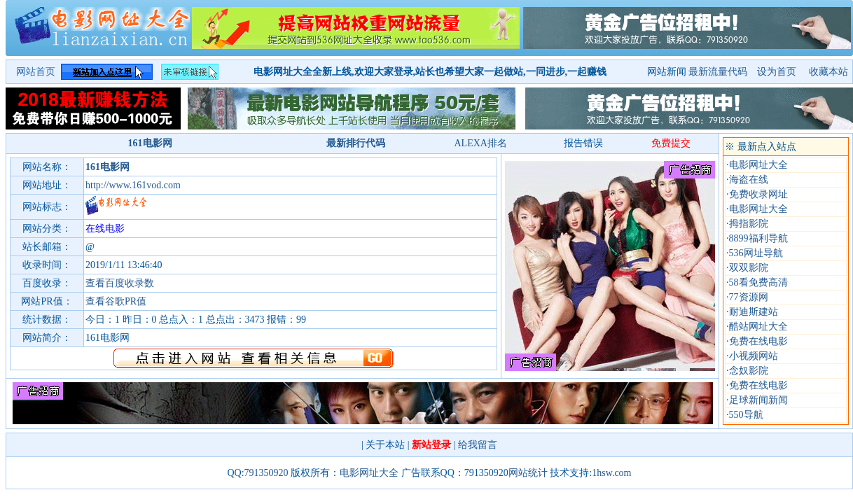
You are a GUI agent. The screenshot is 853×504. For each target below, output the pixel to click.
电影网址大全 (758, 165)
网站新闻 (667, 72)
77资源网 (749, 297)
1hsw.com (611, 473)
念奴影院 (749, 371)
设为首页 (778, 72)
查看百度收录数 (120, 283)
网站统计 (528, 473)
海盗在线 (749, 180)
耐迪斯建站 (754, 312)
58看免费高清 (758, 282)
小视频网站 (754, 356)
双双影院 (749, 268)
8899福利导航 (758, 238)
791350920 (266, 473)
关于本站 (385, 445)
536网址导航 (756, 253)
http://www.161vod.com (133, 185)
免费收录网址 (758, 194)
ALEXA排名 (480, 143)
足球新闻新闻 (758, 400)
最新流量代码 (718, 72)
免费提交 (671, 143)
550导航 (746, 415)
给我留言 (478, 445)
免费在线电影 (758, 341)
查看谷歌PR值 (116, 301)
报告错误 (583, 143)
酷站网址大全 (758, 327)
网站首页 (36, 72)
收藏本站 (828, 72)
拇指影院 (749, 224)
